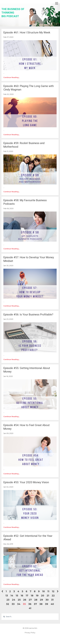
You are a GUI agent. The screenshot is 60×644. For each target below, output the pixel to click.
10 (43, 591)
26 (25, 600)
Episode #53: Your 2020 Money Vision (26, 482)
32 (8, 604)
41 (30, 608)
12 (53, 591)
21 (48, 596)
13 (7, 596)
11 (48, 591)
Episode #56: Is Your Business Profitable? (28, 315)
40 (52, 604)
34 (19, 604)
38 (41, 604)
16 (22, 596)
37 (35, 604)
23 (8, 600)
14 (12, 596)
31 (52, 600)
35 (24, 604)
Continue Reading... (12, 77)
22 (53, 596)
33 (13, 604)
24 (14, 600)
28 (36, 600)
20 (43, 596)
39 (47, 604)
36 (30, 604)
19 (37, 596)
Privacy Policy (30, 633)
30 (47, 600)
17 (27, 596)
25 (19, 600)
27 (30, 600)
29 (41, 600)
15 (17, 596)
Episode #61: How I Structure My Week (27, 32)
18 (32, 596)
